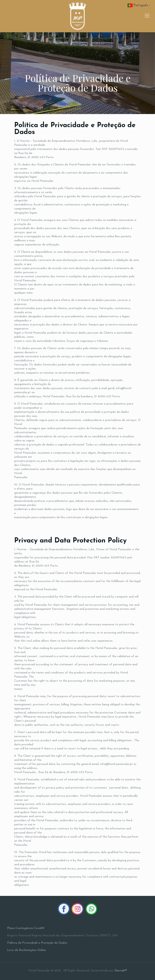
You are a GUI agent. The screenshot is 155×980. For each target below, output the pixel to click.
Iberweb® (121, 971)
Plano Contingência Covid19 (26, 928)
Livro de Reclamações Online (26, 950)
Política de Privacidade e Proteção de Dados (37, 943)
